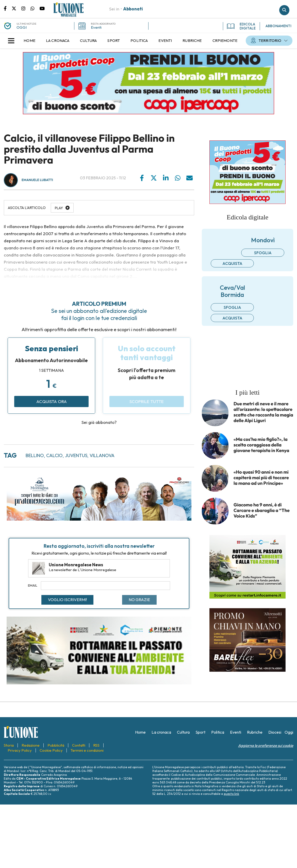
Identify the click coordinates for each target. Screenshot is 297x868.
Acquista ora (52, 401)
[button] (11, 41)
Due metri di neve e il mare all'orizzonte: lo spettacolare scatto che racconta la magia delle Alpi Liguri (263, 412)
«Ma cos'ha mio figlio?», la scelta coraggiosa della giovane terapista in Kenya (261, 445)
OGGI (22, 27)
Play (59, 208)
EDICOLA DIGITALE (241, 26)
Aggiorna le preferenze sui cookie (266, 745)
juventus (76, 455)
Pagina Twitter (16, 8)
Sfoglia (263, 253)
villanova (102, 455)
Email (33, 585)
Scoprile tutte (147, 401)
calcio (54, 455)
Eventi (96, 27)
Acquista (232, 263)
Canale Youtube (42, 8)
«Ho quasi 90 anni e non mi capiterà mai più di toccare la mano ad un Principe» (261, 478)
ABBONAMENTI (278, 26)
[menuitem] (29, 41)
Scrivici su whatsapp (35, 8)
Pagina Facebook (8, 8)
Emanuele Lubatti (37, 180)
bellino (35, 455)
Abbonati (133, 9)
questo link (231, 794)
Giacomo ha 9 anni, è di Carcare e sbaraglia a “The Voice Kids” (262, 510)
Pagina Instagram (26, 8)
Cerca (284, 10)
